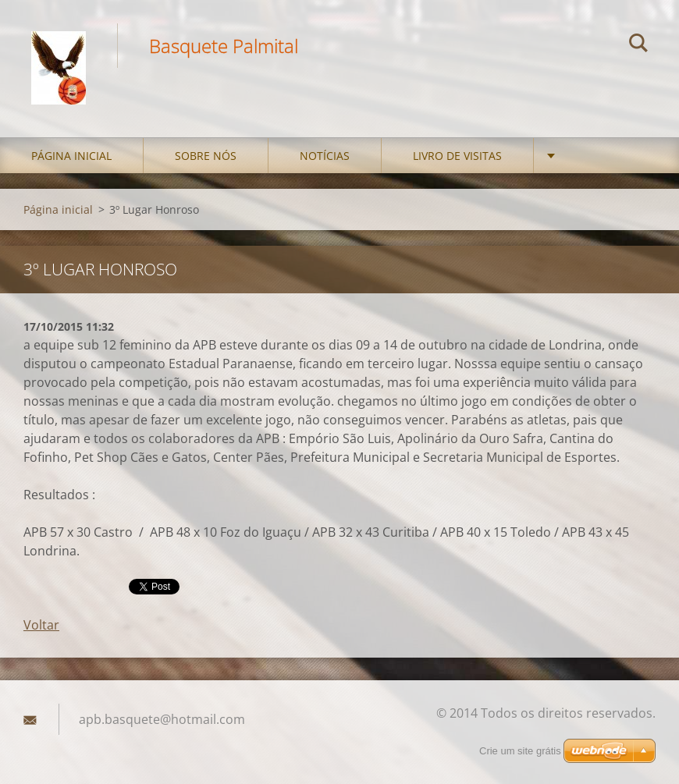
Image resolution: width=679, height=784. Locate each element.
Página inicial (71, 156)
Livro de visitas (457, 156)
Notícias (325, 156)
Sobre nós (206, 156)
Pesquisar (638, 45)
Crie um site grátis (520, 751)
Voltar (41, 625)
